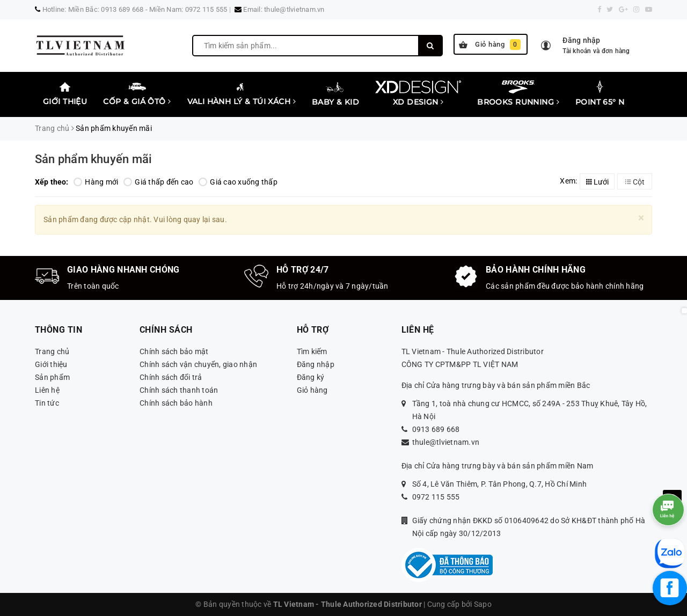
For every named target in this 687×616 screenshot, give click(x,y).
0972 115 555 (436, 497)
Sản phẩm (52, 377)
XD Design (418, 93)
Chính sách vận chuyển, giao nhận (198, 364)
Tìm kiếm (312, 351)
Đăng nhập (316, 364)
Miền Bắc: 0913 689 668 (106, 9)
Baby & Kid (335, 93)
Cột (635, 182)
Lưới (597, 182)
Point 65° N (600, 93)
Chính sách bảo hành (176, 403)
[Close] (641, 218)
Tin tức (47, 403)
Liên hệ (47, 390)
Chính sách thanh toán (179, 390)
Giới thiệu (65, 93)
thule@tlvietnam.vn (294, 9)
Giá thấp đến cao (158, 182)
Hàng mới (96, 182)
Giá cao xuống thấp (238, 182)
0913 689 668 (436, 429)
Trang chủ (52, 351)
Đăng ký (311, 377)
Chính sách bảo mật (174, 351)
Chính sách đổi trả (171, 377)
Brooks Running (518, 93)
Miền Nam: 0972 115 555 (188, 9)
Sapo (483, 604)
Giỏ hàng (490, 45)
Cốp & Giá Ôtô (137, 93)
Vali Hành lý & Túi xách (242, 93)
